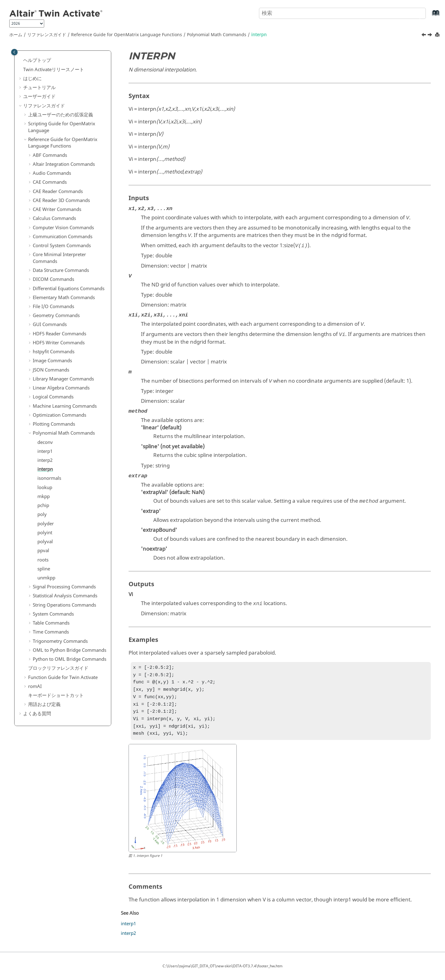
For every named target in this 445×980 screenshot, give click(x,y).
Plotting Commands (54, 424)
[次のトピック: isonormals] (430, 36)
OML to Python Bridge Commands (70, 650)
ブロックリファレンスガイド (58, 668)
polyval (45, 542)
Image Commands (52, 361)
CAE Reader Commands (58, 191)
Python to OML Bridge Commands (70, 659)
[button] (21, 61)
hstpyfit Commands (54, 352)
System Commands (53, 614)
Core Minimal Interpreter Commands (59, 258)
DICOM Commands (53, 279)
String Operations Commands (64, 605)
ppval (43, 551)
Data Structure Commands (61, 270)
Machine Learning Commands (65, 406)
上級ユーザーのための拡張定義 (61, 115)
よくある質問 (37, 714)
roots (43, 560)
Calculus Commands (54, 218)
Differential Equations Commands (69, 289)
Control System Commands (62, 246)
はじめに (32, 79)
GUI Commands (50, 325)
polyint (45, 533)
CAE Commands (50, 182)
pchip (43, 505)
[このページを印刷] (438, 35)
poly (42, 514)
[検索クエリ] (342, 13)
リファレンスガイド (47, 35)
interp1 (45, 451)
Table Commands (51, 623)
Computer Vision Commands (63, 228)
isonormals (49, 478)
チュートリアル (39, 88)
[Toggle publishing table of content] (14, 52)
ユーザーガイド (39, 97)
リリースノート (54, 70)
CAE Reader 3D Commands (61, 200)
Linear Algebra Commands (61, 388)
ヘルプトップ (37, 60)
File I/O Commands (53, 307)
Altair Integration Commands (64, 164)
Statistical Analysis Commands (65, 596)
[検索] (415, 13)
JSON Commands (51, 370)
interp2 (45, 460)
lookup (45, 488)
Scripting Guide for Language (62, 127)
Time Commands (51, 632)
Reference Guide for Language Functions (127, 35)
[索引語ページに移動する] (429, 16)
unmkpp (46, 578)
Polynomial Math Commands (217, 35)
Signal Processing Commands (64, 587)
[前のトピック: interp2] (424, 36)
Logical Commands (53, 397)
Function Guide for (63, 677)
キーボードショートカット (56, 695)
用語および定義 (44, 704)
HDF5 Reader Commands (59, 334)
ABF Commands (50, 155)
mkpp (44, 496)
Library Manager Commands (63, 379)
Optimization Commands (59, 415)
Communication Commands (63, 237)
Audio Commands (52, 173)
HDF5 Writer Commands (59, 343)
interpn (259, 35)
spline (44, 569)
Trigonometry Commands (60, 641)
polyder (46, 524)
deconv (45, 442)
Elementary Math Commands (64, 298)
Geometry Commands (56, 316)
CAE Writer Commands (57, 209)
